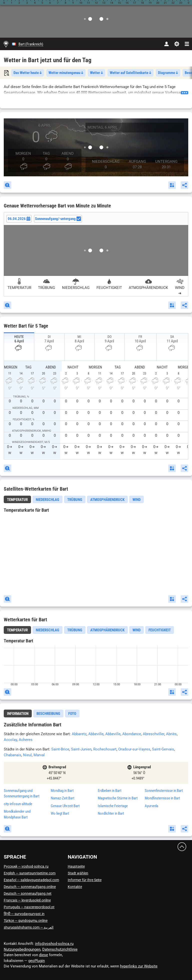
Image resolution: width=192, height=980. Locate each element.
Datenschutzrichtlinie (60, 949)
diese (43, 955)
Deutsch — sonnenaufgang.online (30, 887)
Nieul (27, 755)
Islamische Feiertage (113, 806)
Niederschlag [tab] (47, 500)
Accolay (10, 740)
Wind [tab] (136, 500)
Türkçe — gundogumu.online (26, 921)
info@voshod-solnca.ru (54, 944)
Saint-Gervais (163, 749)
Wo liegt (60, 813)
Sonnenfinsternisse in (164, 791)
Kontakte (75, 887)
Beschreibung (48, 714)
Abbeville (96, 734)
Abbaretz (79, 734)
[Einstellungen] (177, 44)
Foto (72, 714)
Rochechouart (105, 749)
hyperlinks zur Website (139, 966)
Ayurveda (151, 806)
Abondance (132, 734)
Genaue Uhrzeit (65, 806)
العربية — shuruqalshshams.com (29, 927)
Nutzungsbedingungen (22, 949)
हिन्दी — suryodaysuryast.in (24, 914)
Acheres (26, 740)
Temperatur (17, 500)
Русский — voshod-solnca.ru (26, 866)
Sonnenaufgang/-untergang (58, 219)
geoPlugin (36, 961)
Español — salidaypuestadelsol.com (31, 880)
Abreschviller (153, 734)
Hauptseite (76, 866)
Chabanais (12, 755)
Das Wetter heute (28, 73)
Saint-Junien (81, 749)
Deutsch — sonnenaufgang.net (28, 893)
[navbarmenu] (187, 44)
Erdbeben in (109, 791)
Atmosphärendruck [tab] (107, 500)
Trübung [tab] (75, 500)
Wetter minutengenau (66, 73)
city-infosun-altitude (18, 804)
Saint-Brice (60, 749)
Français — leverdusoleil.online (27, 900)
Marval (39, 755)
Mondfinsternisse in (162, 798)
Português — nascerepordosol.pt (29, 907)
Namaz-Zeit (62, 798)
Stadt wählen (78, 873)
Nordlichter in (111, 813)
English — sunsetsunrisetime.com (30, 873)
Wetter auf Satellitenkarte (130, 73)
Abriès (171, 734)
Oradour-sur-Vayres (134, 749)
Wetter (96, 73)
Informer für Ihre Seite (85, 880)
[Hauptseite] (6, 44)
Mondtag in (62, 791)
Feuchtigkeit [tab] (160, 630)
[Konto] (166, 44)
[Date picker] (19, 219)
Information (18, 714)
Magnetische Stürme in (118, 798)
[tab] (17, 500)
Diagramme (168, 73)
